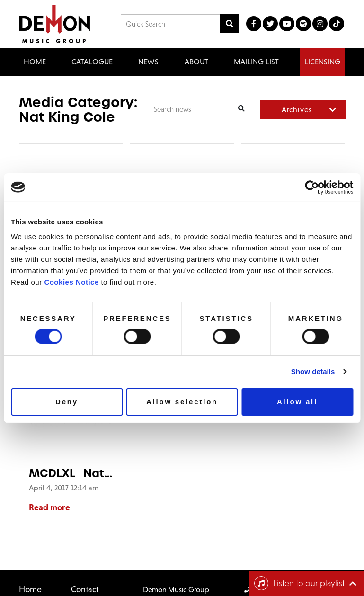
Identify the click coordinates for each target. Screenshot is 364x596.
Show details (313, 371)
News (148, 62)
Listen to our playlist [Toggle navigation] (299, 583)
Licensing (322, 62)
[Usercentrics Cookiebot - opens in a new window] (312, 187)
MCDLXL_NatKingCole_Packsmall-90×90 (71, 473)
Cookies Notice (71, 282)
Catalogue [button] (92, 62)
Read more (49, 507)
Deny (67, 402)
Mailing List (256, 62)
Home (35, 62)
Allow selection (182, 402)
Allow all (297, 402)
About (196, 62)
